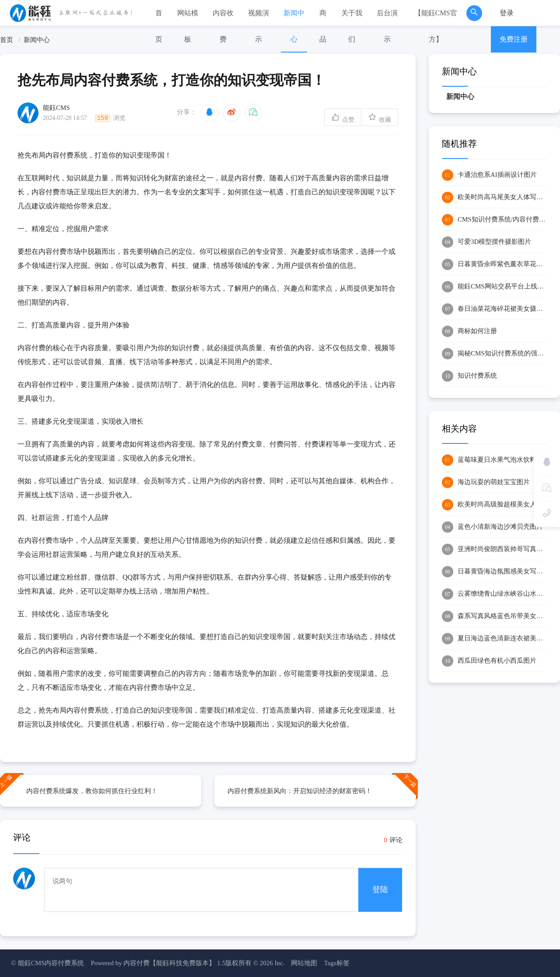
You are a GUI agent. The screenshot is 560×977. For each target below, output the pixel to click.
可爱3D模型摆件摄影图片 (486, 242)
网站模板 (188, 26)
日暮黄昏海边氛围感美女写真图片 (494, 572)
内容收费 (223, 26)
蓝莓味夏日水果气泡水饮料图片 (494, 460)
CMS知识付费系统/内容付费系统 (494, 220)
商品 (323, 26)
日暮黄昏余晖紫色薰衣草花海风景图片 (494, 264)
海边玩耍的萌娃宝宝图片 (486, 482)
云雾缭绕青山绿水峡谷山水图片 (494, 594)
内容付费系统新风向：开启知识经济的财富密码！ (300, 791)
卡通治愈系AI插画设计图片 (489, 175)
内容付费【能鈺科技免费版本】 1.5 (174, 963)
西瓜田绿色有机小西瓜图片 (489, 661)
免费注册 (514, 39)
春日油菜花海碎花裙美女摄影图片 (494, 309)
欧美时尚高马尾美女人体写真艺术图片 (494, 197)
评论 (394, 840)
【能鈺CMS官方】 (436, 26)
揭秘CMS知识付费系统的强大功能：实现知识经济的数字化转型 (494, 354)
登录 (507, 13)
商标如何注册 (469, 331)
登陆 (380, 889)
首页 (159, 26)
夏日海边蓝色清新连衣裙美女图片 (494, 639)
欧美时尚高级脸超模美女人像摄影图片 (494, 505)
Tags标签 (336, 963)
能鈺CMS (56, 107)
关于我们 (352, 26)
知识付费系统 (469, 376)
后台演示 (387, 26)
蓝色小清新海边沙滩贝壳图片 (492, 527)
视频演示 (259, 26)
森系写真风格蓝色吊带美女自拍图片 (494, 616)
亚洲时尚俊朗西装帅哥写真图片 (494, 549)
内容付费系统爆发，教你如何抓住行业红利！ (92, 791)
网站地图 (304, 963)
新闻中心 (294, 26)
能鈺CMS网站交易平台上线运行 (494, 287)
